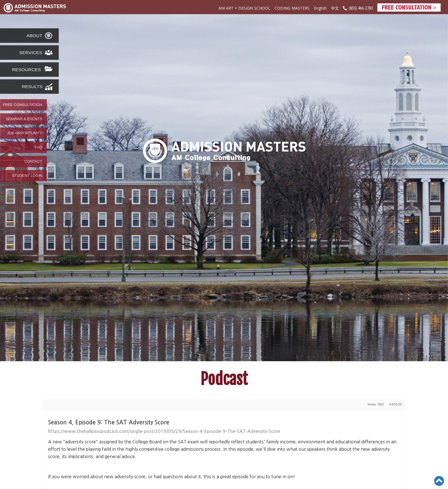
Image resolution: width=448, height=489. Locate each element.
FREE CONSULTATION (22, 105)
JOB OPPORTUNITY (25, 133)
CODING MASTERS (292, 8)
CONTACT (33, 161)
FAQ (38, 147)
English (320, 8)
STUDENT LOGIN (27, 176)
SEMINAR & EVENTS (24, 119)
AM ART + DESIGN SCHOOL (244, 8)
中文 (335, 8)
